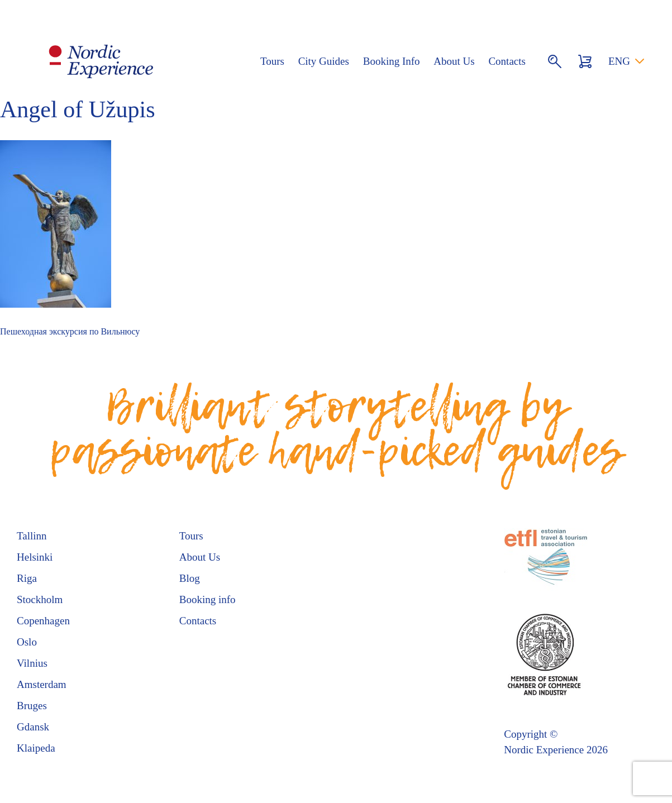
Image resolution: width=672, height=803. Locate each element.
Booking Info (392, 61)
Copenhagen (43, 621)
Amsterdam (42, 684)
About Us (454, 61)
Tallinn (32, 536)
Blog (190, 578)
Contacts (507, 61)
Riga (27, 578)
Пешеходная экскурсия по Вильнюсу (70, 331)
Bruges (32, 706)
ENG (619, 61)
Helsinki (35, 557)
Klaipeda (36, 748)
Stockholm (40, 599)
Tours (272, 61)
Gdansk (33, 727)
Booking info (208, 599)
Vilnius (32, 663)
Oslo (27, 642)
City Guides (324, 61)
